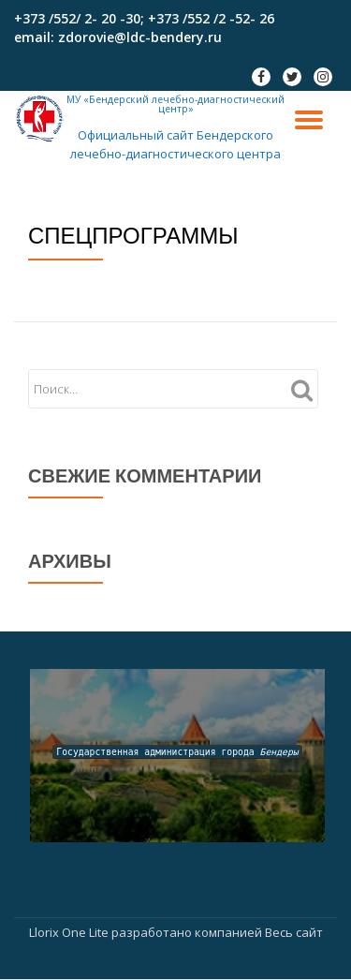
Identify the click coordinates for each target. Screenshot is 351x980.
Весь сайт (294, 932)
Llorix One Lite (70, 932)
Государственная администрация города (177, 752)
